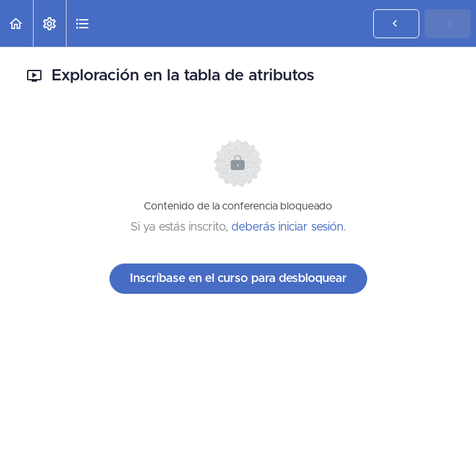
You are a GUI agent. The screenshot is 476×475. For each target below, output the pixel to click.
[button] (16, 23)
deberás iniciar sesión (287, 227)
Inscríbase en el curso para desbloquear (238, 279)
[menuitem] (49, 23)
